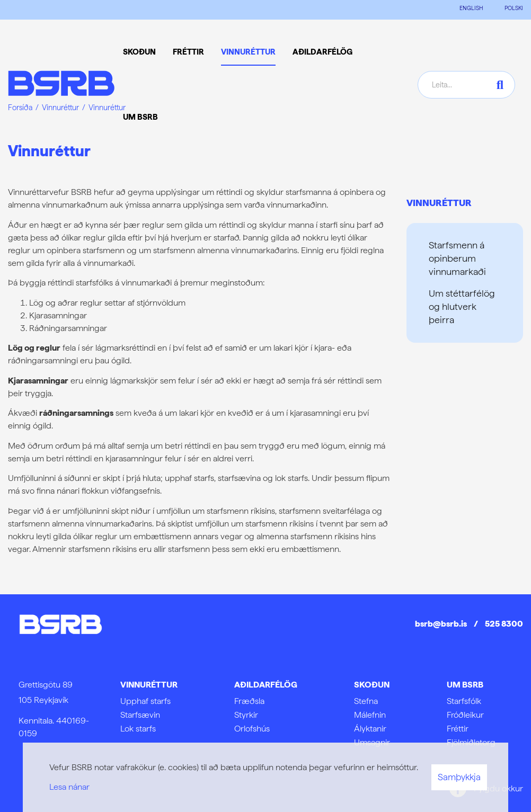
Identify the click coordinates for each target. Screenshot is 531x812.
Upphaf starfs (145, 701)
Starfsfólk (464, 701)
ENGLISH (471, 8)
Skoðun (372, 685)
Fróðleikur (465, 715)
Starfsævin (140, 715)
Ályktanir (370, 729)
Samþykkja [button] (459, 777)
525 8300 (504, 624)
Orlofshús (252, 729)
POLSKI (514, 8)
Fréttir (458, 729)
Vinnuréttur (439, 203)
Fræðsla (249, 701)
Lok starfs (138, 729)
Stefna (366, 701)
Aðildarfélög (266, 685)
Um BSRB (465, 685)
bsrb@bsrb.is (441, 624)
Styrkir (246, 715)
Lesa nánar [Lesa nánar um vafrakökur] (69, 787)
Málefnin (370, 715)
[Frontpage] (61, 85)
